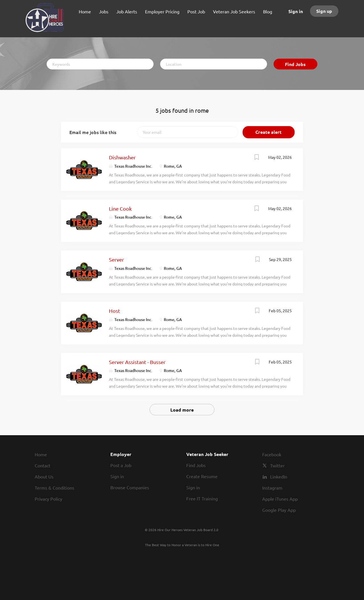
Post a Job (121, 465)
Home (41, 454)
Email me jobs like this (93, 132)
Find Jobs (295, 64)
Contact (43, 465)
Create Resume (202, 476)
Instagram (272, 488)
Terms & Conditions (54, 488)
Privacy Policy (48, 499)
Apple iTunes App (280, 499)
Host (114, 311)
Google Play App (279, 510)
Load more (182, 410)
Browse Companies (130, 487)
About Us (44, 476)
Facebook (272, 454)
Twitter (277, 465)
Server (116, 259)
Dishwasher (122, 157)
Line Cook (120, 208)
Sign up (324, 11)
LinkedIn (279, 476)
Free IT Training (202, 498)
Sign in (296, 11)
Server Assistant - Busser (137, 362)
